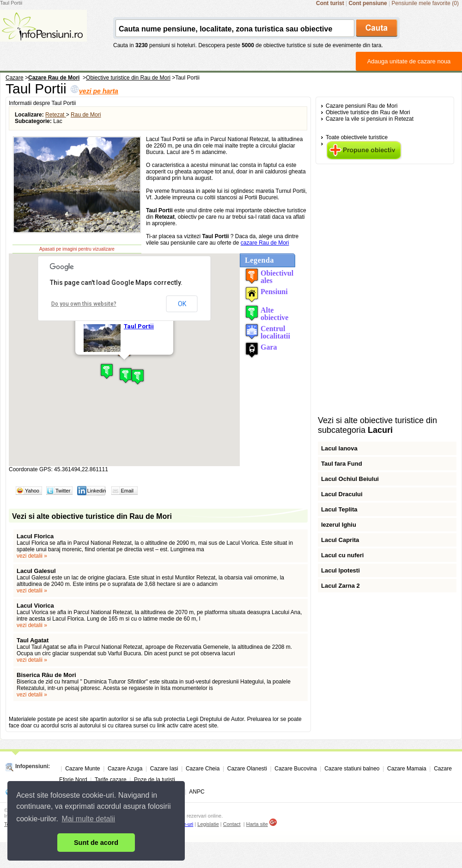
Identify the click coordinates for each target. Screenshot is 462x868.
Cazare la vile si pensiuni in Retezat (370, 119)
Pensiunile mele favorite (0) (425, 3)
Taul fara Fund (342, 464)
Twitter (63, 491)
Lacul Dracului (342, 494)
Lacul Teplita (339, 509)
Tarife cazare (111, 780)
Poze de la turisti (155, 780)
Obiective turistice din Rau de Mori (368, 112)
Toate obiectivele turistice (357, 137)
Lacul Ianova (339, 448)
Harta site (257, 824)
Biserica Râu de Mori (46, 675)
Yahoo (32, 491)
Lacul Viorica (35, 606)
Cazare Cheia (203, 769)
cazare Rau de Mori (265, 243)
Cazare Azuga (125, 769)
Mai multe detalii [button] (89, 819)
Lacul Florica (35, 536)
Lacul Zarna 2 (340, 586)
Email (127, 491)
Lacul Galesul (36, 571)
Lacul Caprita (340, 540)
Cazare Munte (82, 769)
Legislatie (208, 824)
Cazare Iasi (164, 769)
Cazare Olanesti (247, 769)
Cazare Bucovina (295, 769)
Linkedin (96, 491)
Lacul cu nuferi (342, 555)
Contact (232, 824)
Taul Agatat (33, 640)
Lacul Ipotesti (340, 570)
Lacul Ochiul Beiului (350, 479)
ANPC (197, 792)
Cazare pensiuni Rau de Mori (362, 106)
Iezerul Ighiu (339, 525)
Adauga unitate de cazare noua (409, 61)
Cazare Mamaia (407, 769)
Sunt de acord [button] (96, 843)
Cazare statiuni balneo (352, 769)
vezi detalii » (32, 556)
